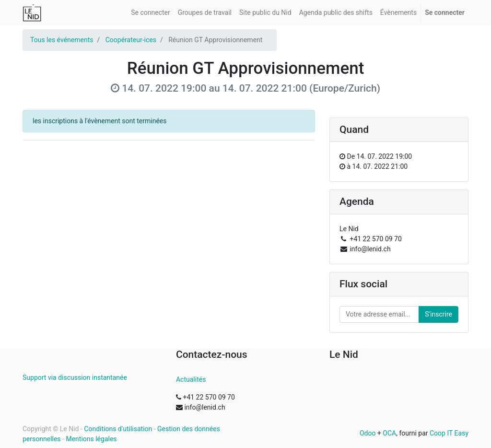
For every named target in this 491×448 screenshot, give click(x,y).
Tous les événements (62, 40)
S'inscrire (438, 314)
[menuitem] (150, 13)
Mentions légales (91, 439)
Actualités (191, 379)
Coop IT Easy (449, 433)
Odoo (368, 433)
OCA (389, 433)
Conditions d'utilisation (118, 429)
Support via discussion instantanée (75, 377)
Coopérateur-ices (131, 40)
